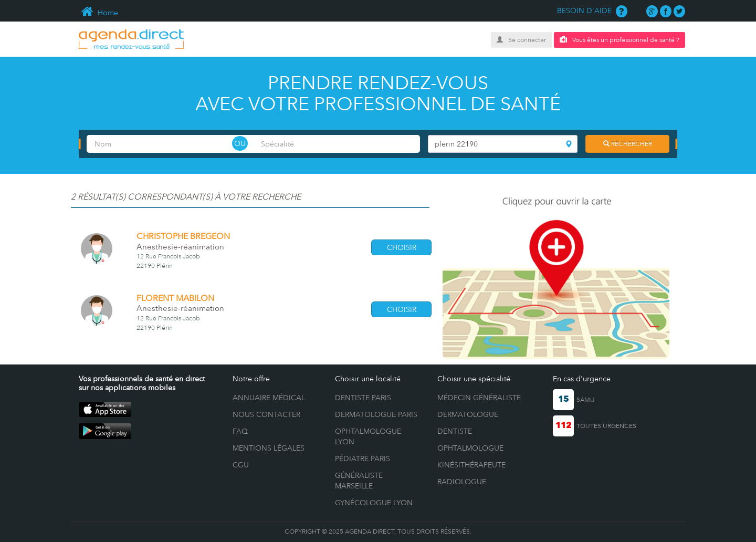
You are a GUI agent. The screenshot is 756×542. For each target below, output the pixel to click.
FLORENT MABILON (175, 298)
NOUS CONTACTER (266, 414)
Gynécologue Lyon (374, 503)
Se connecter (521, 40)
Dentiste (455, 431)
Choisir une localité (368, 379)
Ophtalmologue (470, 448)
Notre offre (251, 379)
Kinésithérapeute (471, 465)
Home (98, 13)
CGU (241, 465)
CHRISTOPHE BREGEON (183, 236)
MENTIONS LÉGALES (269, 448)
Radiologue (462, 482)
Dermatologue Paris (376, 414)
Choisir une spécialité (474, 379)
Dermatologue (468, 414)
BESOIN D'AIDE (592, 11)
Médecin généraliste (479, 398)
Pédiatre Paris (363, 458)
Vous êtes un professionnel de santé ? (619, 40)
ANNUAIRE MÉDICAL (269, 398)
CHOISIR (402, 247)
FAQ (240, 431)
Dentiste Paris (363, 398)
